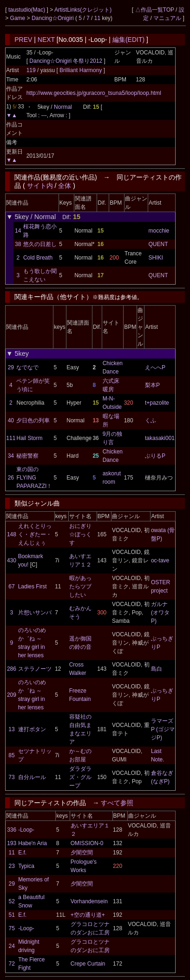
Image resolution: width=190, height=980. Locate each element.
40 (11, 420)
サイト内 (40, 186)
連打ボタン (32, 729)
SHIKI (156, 258)
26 (11, 478)
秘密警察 (27, 456)
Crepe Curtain (88, 964)
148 (12, 534)
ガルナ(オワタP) (160, 613)
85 (11, 755)
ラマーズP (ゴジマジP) (163, 729)
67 (11, 587)
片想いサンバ (35, 613)
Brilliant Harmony (82, 70)
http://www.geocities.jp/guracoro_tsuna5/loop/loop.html (94, 93)
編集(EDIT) (128, 40)
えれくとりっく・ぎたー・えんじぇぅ (35, 534)
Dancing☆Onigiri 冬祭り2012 (66, 61)
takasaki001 (160, 438)
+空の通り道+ (88, 915)
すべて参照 (117, 803)
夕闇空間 (82, 853)
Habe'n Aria (33, 843)
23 (12, 866)
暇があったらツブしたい (80, 587)
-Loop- (26, 830)
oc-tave (160, 560)
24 (12, 946)
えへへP (155, 367)
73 (11, 777)
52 (12, 901)
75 (12, 928)
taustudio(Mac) (28, 10)
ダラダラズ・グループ (80, 777)
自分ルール (32, 777)
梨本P (152, 385)
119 (31, 70)
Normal (63, 107)
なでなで (27, 367)
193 (12, 843)
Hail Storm (29, 438)
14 (18, 231)
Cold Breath (38, 258)
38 (18, 244)
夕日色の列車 (33, 420)
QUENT (158, 244)
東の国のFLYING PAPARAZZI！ (34, 478)
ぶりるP (155, 456)
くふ (151, 420)
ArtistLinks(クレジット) (83, 10)
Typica (26, 866)
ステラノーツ (35, 669)
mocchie (159, 231)
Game (19, 18)
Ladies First (33, 587)
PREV (23, 40)
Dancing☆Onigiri (53, 18)
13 (11, 729)
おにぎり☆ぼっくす (80, 534)
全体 (65, 186)
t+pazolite (157, 403)
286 (12, 669)
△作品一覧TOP (155, 10)
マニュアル (167, 18)
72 (12, 964)
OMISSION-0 (87, 843)
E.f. (22, 853)
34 (11, 456)
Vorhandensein (89, 901)
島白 (157, 669)
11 (97, 18)
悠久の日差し (40, 244)
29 (11, 367)
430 (12, 560)
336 (12, 830)
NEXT (46, 40)
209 (12, 695)
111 (11, 438)
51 (12, 915)
